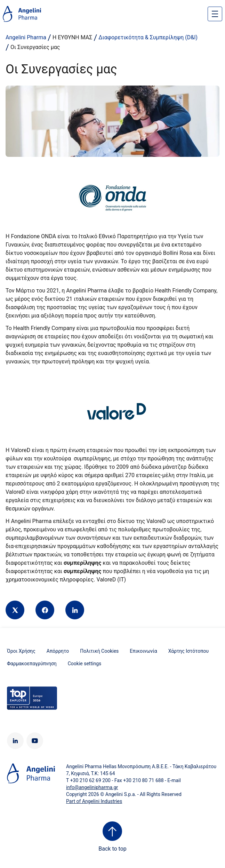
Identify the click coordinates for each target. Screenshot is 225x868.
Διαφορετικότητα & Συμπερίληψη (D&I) (148, 37)
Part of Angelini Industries (94, 801)
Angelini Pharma (26, 37)
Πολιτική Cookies (99, 651)
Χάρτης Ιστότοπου (188, 651)
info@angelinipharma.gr (92, 787)
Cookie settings (85, 664)
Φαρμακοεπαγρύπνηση (32, 664)
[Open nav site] (215, 14)
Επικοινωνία (143, 651)
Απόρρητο (58, 651)
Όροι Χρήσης (21, 651)
